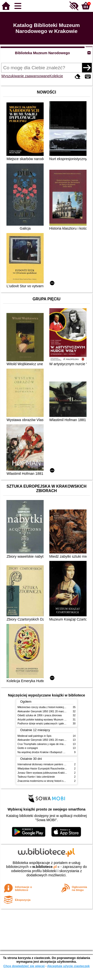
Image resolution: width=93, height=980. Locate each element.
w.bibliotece (45, 867)
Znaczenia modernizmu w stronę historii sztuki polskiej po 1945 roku (55, 781)
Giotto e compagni (28, 748)
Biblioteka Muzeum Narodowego (42, 53)
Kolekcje (56, 76)
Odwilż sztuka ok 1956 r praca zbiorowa (40, 715)
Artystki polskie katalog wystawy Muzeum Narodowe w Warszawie (54, 720)
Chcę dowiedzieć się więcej (24, 966)
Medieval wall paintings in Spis (35, 736)
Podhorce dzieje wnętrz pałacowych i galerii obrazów (47, 724)
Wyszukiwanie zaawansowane (25, 76)
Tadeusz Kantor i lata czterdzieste (36, 777)
